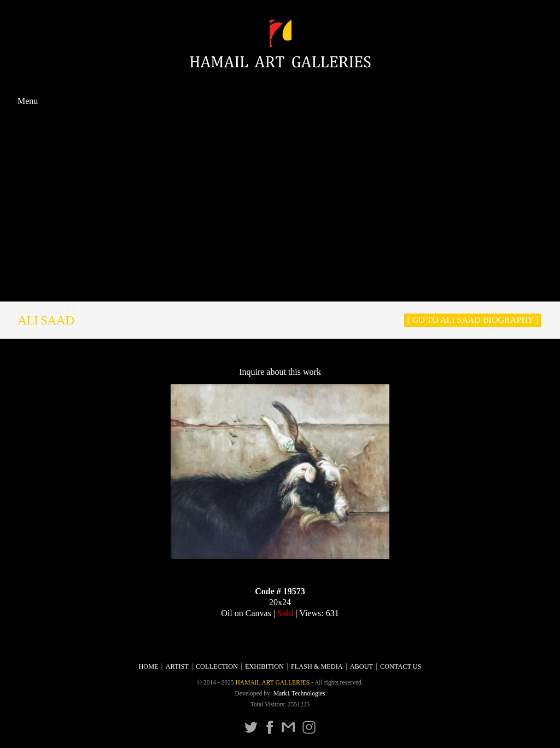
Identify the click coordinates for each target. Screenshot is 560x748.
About (280, 276)
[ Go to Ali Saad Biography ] (473, 320)
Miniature (280, 183)
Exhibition (280, 230)
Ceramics (280, 195)
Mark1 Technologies (299, 693)
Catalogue (280, 253)
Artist (280, 126)
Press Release (280, 265)
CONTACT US (280, 288)
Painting (280, 148)
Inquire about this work (280, 372)
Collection (280, 136)
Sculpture (280, 172)
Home (280, 114)
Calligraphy (280, 160)
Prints (280, 207)
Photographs (280, 219)
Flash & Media (280, 241)
